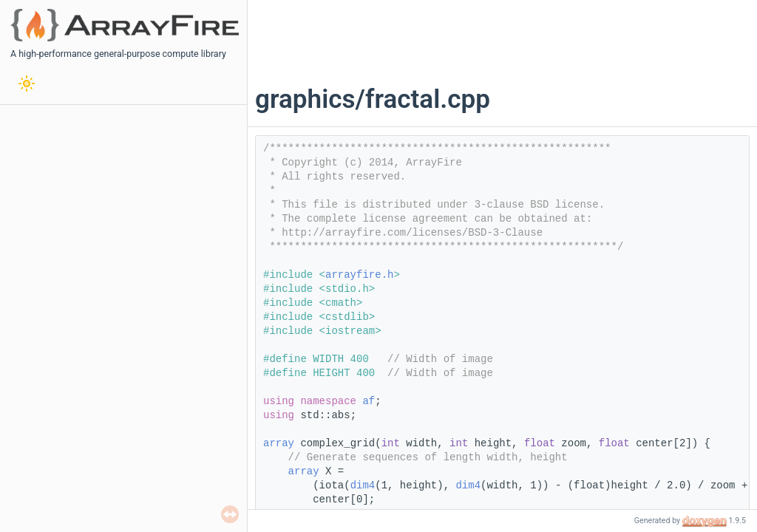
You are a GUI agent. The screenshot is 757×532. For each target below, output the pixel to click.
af (369, 401)
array (279, 443)
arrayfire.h (359, 275)
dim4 (363, 485)
